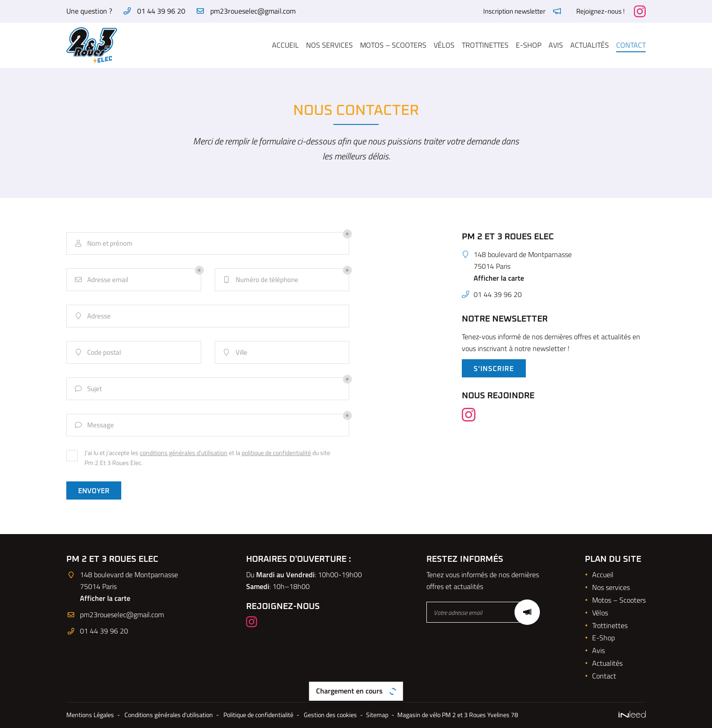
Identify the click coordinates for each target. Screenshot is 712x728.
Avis (556, 45)
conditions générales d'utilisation (184, 453)
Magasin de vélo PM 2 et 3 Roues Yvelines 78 (458, 715)
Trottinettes (485, 45)
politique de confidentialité (276, 453)
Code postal (97, 353)
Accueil (285, 45)
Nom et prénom (103, 244)
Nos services (329, 45)
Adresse (92, 316)
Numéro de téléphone (260, 280)
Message (94, 425)
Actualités (590, 45)
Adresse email (101, 280)
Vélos (444, 45)
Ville (235, 353)
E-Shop (529, 45)
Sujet (88, 389)
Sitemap (377, 715)
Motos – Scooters (393, 45)
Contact (631, 45)
